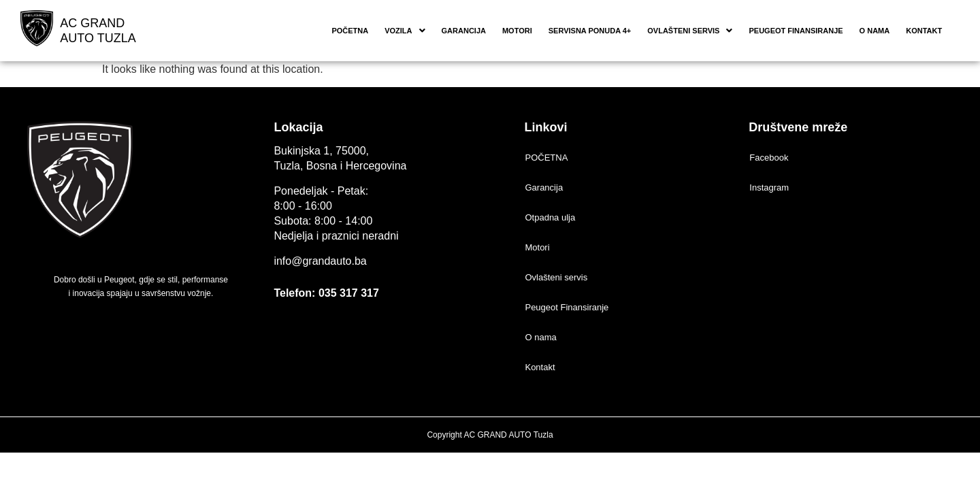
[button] (405, 31)
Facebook (769, 158)
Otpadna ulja (550, 217)
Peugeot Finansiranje (796, 31)
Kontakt (924, 31)
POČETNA (350, 31)
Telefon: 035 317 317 (326, 293)
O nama (875, 31)
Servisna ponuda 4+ (590, 31)
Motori (517, 31)
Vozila (405, 31)
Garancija (464, 31)
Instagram (769, 187)
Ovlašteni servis (690, 31)
